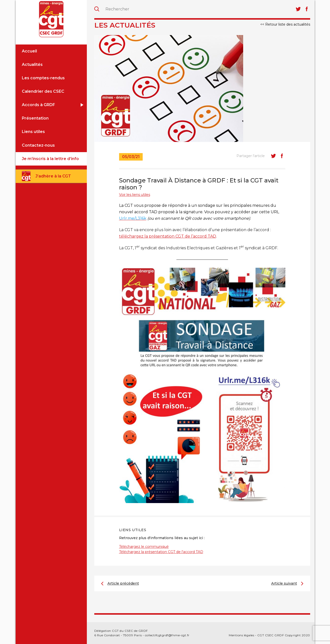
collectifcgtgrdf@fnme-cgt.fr (167, 635)
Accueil (29, 51)
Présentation (35, 118)
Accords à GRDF (38, 105)
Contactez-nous (38, 145)
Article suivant (284, 583)
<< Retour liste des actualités (285, 24)
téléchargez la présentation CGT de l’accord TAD (168, 236)
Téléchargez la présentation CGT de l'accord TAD (161, 552)
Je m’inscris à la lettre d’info (50, 159)
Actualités (32, 64)
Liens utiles (33, 132)
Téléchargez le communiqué (144, 547)
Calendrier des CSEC (43, 91)
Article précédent (123, 583)
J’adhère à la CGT (53, 176)
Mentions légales (241, 635)
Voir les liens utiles (135, 195)
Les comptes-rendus (43, 78)
